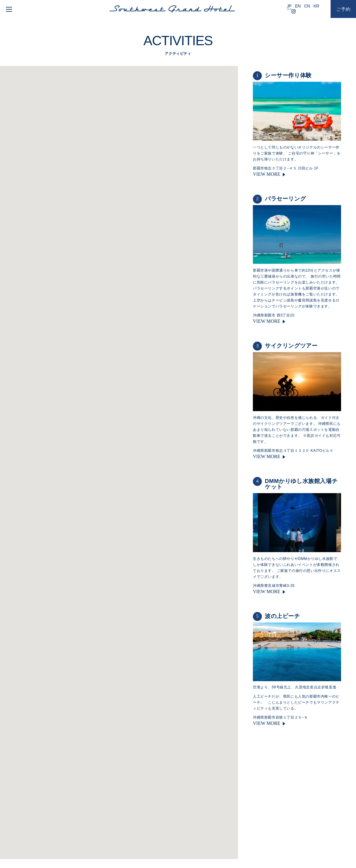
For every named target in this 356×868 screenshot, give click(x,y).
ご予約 (344, 9)
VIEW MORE (267, 174)
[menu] (8, 9)
